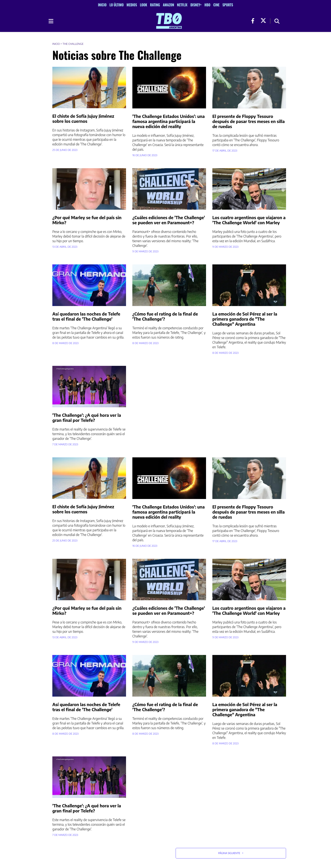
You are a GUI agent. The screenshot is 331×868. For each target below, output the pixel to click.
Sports (228, 5)
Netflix (182, 5)
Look (144, 5)
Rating (155, 5)
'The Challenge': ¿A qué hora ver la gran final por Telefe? (87, 418)
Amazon (169, 5)
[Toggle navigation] (51, 21)
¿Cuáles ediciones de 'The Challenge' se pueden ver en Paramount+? (169, 220)
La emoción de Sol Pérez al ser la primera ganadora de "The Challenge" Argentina (245, 319)
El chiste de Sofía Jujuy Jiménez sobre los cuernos (83, 118)
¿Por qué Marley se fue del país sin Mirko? (87, 220)
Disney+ (196, 5)
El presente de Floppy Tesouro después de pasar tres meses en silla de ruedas (249, 121)
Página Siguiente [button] (231, 853)
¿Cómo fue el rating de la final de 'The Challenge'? (165, 316)
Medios (132, 5)
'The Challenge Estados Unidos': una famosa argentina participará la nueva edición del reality (169, 121)
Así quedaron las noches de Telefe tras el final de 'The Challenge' (86, 316)
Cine (216, 5)
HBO (208, 5)
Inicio (102, 5)
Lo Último (117, 5)
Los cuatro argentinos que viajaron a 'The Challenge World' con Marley (249, 220)
